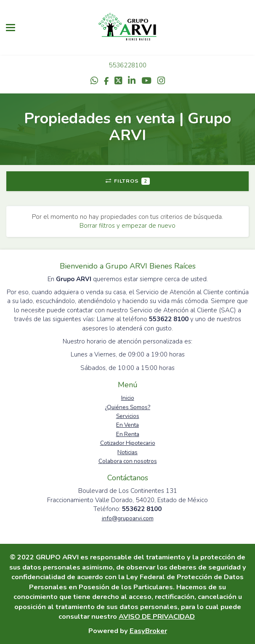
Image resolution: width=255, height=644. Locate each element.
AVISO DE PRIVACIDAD (157, 616)
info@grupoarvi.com (128, 518)
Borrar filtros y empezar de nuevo (127, 226)
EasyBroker (148, 631)
